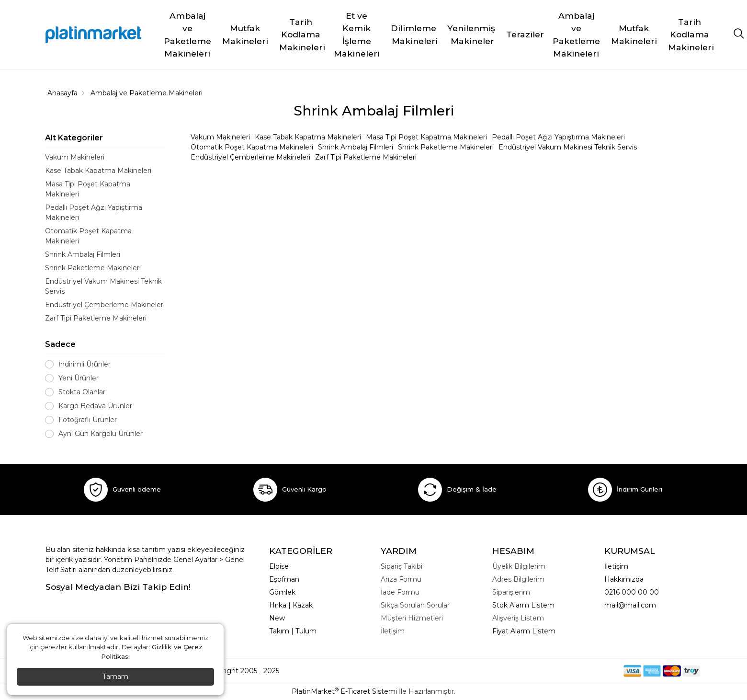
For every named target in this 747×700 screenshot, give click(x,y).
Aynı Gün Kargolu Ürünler (101, 434)
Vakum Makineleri (75, 157)
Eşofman (284, 579)
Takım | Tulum (293, 631)
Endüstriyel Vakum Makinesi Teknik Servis (103, 286)
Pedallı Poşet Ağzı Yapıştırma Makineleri (94, 212)
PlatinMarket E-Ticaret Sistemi (344, 691)
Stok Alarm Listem (523, 605)
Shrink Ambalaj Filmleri (83, 254)
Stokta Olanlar (82, 392)
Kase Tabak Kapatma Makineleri (98, 171)
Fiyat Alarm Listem (524, 631)
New (277, 618)
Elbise (279, 566)
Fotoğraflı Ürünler (88, 420)
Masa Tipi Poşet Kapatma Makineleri (88, 189)
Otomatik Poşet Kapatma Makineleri (88, 236)
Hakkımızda (624, 579)
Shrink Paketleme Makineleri (93, 268)
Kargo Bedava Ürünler (95, 406)
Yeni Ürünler (79, 378)
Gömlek (282, 592)
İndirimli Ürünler (85, 364)
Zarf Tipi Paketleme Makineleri (96, 318)
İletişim (616, 566)
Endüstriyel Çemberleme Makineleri (105, 305)
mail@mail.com (630, 605)
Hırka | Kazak (291, 605)
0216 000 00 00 (632, 592)
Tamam (115, 677)
